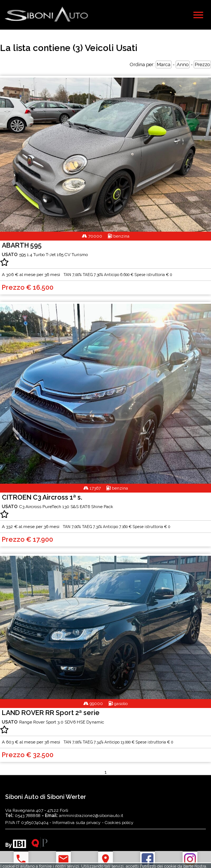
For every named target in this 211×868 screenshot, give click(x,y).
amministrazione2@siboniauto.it (82, 816)
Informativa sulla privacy (77, 823)
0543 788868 (23, 816)
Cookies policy (119, 823)
